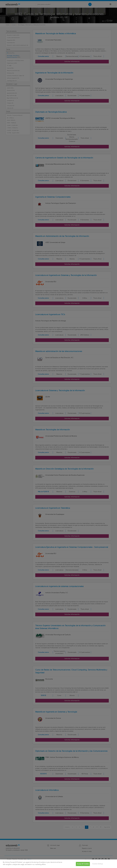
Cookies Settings (98, 865)
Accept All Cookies (83, 865)
